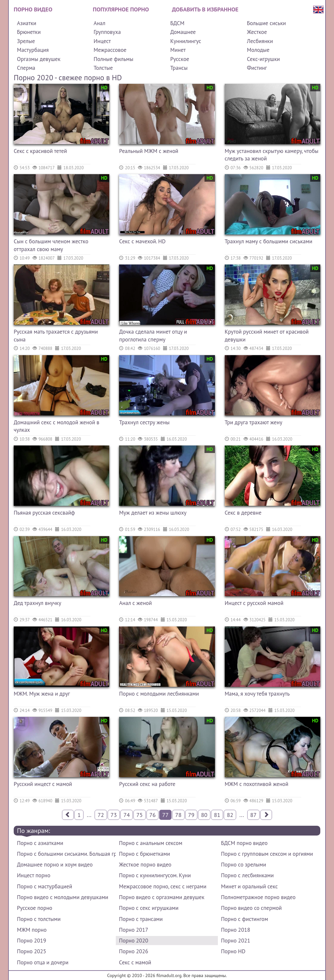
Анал (99, 23)
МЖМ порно (32, 930)
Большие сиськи (266, 23)
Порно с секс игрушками (149, 908)
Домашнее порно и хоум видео (55, 865)
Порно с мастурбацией (45, 886)
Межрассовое (110, 50)
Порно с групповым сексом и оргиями (267, 854)
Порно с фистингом (245, 919)
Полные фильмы (114, 59)
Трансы (179, 68)
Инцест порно (34, 875)
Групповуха (107, 32)
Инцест (102, 41)
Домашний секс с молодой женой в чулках (57, 426)
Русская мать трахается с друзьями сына (56, 336)
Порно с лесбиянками (248, 875)
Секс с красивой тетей (40, 151)
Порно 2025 (31, 951)
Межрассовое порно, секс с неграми (163, 886)
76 (153, 815)
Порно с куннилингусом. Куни (155, 875)
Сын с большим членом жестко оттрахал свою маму (51, 245)
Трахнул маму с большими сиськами (269, 241)
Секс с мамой (135, 962)
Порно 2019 (31, 941)
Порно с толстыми (39, 919)
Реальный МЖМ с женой (149, 151)
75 (140, 815)
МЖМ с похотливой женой (257, 784)
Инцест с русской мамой (254, 603)
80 (204, 815)
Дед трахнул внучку (38, 603)
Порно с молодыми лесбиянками (159, 694)
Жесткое (257, 32)
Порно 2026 (134, 951)
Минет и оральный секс (250, 886)
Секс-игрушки (263, 59)
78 (178, 815)
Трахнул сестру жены (144, 422)
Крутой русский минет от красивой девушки (267, 336)
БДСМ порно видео (244, 843)
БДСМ (177, 23)
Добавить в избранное (205, 9)
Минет (178, 50)
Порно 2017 (134, 930)
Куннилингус (186, 41)
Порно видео (33, 9)
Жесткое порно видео (145, 865)
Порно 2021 (236, 941)
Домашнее (183, 32)
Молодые (258, 50)
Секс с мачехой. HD (142, 241)
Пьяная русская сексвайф (44, 513)
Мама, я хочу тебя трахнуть (257, 694)
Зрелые (26, 41)
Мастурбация (33, 50)
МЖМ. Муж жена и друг (42, 694)
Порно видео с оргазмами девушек (162, 897)
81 (217, 815)
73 (114, 815)
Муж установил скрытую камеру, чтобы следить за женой (272, 155)
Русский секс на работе (147, 784)
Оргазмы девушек (39, 59)
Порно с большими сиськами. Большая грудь (66, 854)
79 (191, 815)
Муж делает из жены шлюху (153, 513)
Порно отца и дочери (43, 962)
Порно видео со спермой (251, 908)
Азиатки (27, 23)
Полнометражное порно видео (258, 897)
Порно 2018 (236, 930)
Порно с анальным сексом (151, 843)
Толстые (103, 68)
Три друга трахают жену (254, 422)
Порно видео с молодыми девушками (63, 897)
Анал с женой (135, 603)
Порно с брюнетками (144, 854)
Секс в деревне (243, 513)
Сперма (26, 68)
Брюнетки (29, 32)
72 (101, 815)
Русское (180, 59)
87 (253, 815)
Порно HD (233, 951)
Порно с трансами (141, 919)
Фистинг (257, 68)
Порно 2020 (134, 941)
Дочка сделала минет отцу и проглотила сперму (153, 336)
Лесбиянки (260, 41)
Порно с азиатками (40, 843)
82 (230, 815)
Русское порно (35, 908)
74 (127, 815)
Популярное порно (121, 9)
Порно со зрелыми (244, 865)
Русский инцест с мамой (43, 784)
